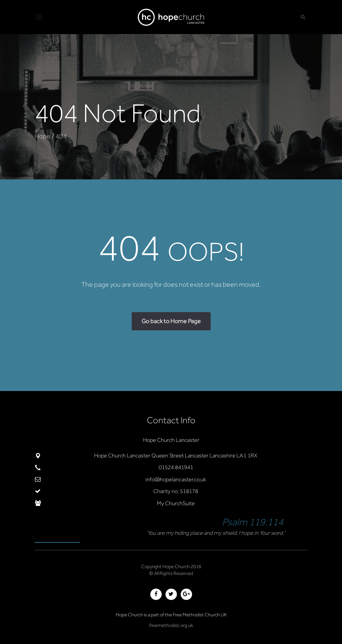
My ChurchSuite (176, 503)
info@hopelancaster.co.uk (176, 479)
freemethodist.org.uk (171, 625)
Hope (43, 136)
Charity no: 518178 (176, 491)
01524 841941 (176, 467)
